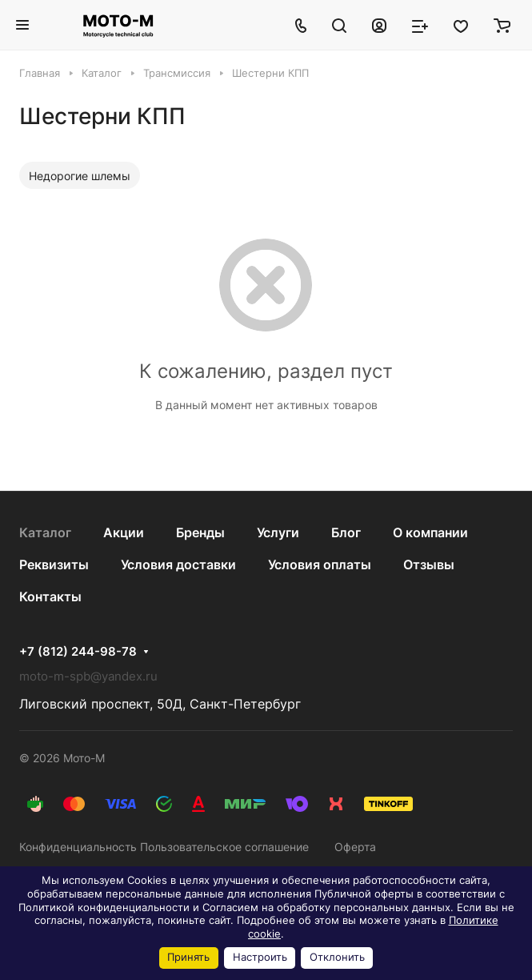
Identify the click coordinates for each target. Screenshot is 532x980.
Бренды (200, 532)
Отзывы (429, 564)
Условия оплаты (320, 564)
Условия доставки (178, 564)
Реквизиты (54, 564)
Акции (124, 532)
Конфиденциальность (78, 847)
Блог (346, 532)
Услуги (278, 532)
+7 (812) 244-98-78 (78, 652)
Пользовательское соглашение (224, 847)
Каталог (45, 532)
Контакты (50, 596)
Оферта (355, 847)
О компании (430, 532)
